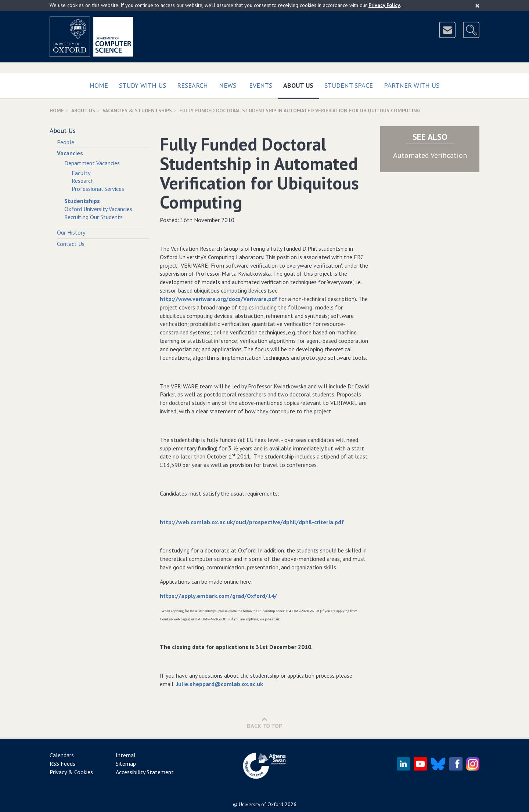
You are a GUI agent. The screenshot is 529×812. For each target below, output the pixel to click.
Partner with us (412, 85)
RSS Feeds (62, 764)
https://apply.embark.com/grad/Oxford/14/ (218, 596)
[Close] (477, 6)
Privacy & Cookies (71, 772)
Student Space (349, 85)
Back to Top (265, 723)
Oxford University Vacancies (98, 209)
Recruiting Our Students (93, 217)
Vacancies (70, 153)
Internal (126, 755)
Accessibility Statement (145, 772)
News (228, 85)
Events (261, 85)
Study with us (143, 85)
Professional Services (98, 189)
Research (192, 85)
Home (99, 85)
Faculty (81, 173)
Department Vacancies (92, 163)
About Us (301, 84)
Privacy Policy (384, 5)
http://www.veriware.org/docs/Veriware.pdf (219, 299)
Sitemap (126, 764)
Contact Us (71, 244)
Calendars (62, 755)
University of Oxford (261, 804)
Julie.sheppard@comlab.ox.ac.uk (220, 684)
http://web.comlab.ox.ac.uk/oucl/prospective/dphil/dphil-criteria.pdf (252, 522)
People (66, 142)
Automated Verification (430, 155)
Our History (71, 232)
